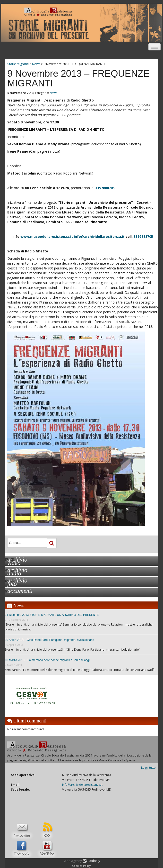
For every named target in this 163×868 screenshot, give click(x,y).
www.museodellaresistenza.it (47, 236)
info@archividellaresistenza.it (82, 785)
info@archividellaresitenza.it (99, 236)
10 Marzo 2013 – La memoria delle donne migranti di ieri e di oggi (47, 660)
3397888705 (105, 188)
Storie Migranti (18, 64)
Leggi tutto (148, 768)
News (53, 93)
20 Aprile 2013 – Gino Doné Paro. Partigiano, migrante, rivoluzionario (50, 640)
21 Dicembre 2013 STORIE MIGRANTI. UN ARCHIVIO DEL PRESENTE (52, 615)
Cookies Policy (81, 866)
